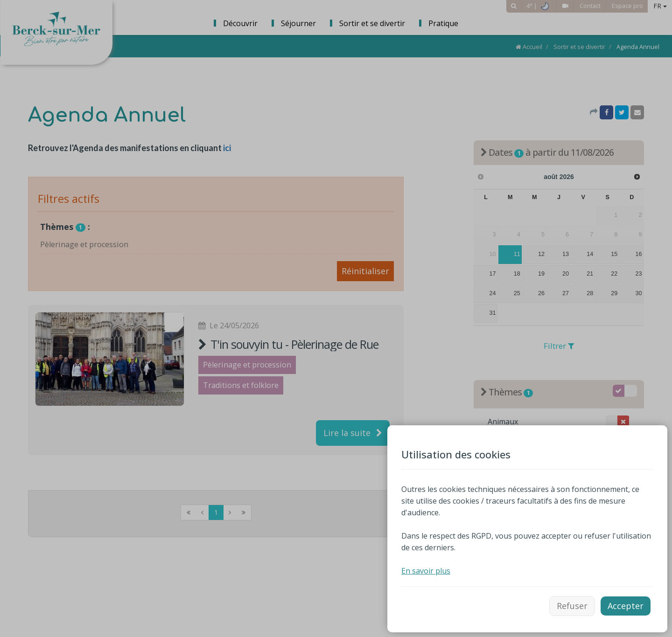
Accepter (626, 606)
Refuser (572, 606)
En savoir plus (426, 571)
